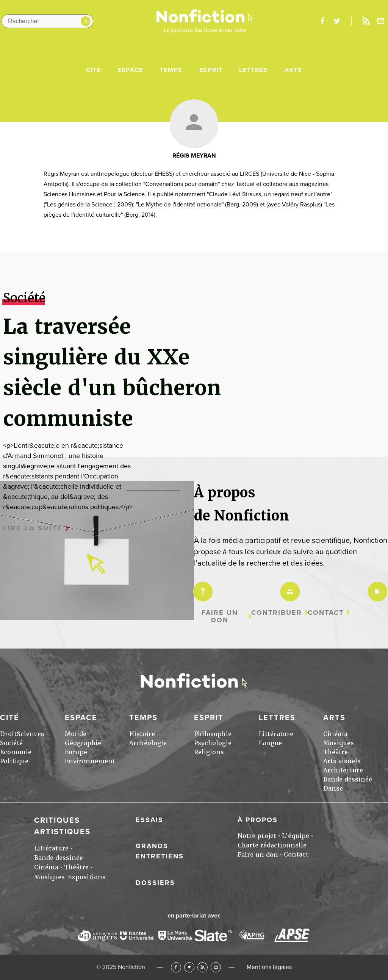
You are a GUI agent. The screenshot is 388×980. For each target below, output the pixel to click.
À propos (258, 820)
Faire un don (220, 617)
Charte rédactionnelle (272, 845)
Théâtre (336, 752)
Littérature (276, 734)
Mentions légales (269, 967)
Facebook (176, 967)
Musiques (339, 743)
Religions (209, 752)
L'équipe (296, 836)
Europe (76, 752)
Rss (366, 21)
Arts (293, 70)
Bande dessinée (348, 779)
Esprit (211, 70)
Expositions (87, 877)
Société (11, 743)
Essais (149, 820)
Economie (16, 752)
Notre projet (257, 836)
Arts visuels (342, 761)
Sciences (31, 734)
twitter (337, 21)
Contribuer (277, 613)
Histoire (142, 734)
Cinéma (335, 734)
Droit (8, 734)
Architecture (343, 770)
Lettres (253, 70)
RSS (203, 967)
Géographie (83, 743)
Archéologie (148, 743)
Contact (326, 613)
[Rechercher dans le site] (47, 21)
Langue (270, 743)
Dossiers (155, 883)
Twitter (189, 967)
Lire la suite (33, 528)
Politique (14, 761)
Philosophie (213, 734)
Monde (76, 734)
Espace (130, 70)
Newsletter (381, 21)
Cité (93, 70)
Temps (171, 70)
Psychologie (213, 743)
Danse (333, 789)
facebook (322, 21)
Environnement (90, 761)
